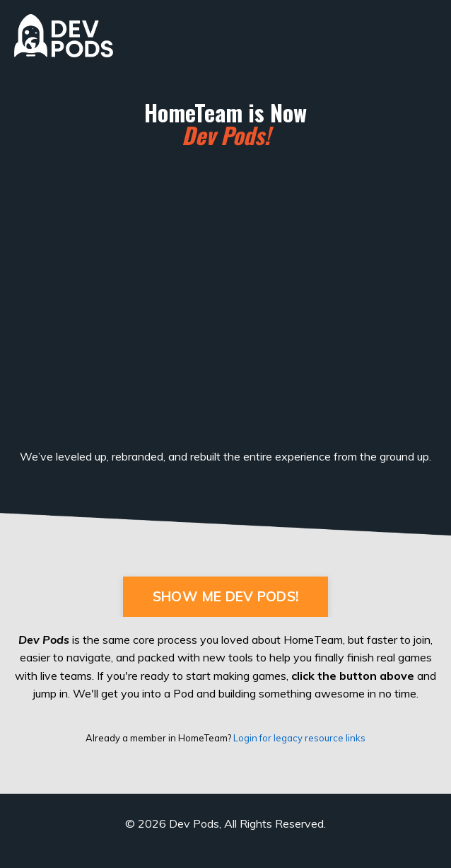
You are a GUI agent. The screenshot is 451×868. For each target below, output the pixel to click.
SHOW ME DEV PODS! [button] (225, 596)
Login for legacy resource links (299, 738)
